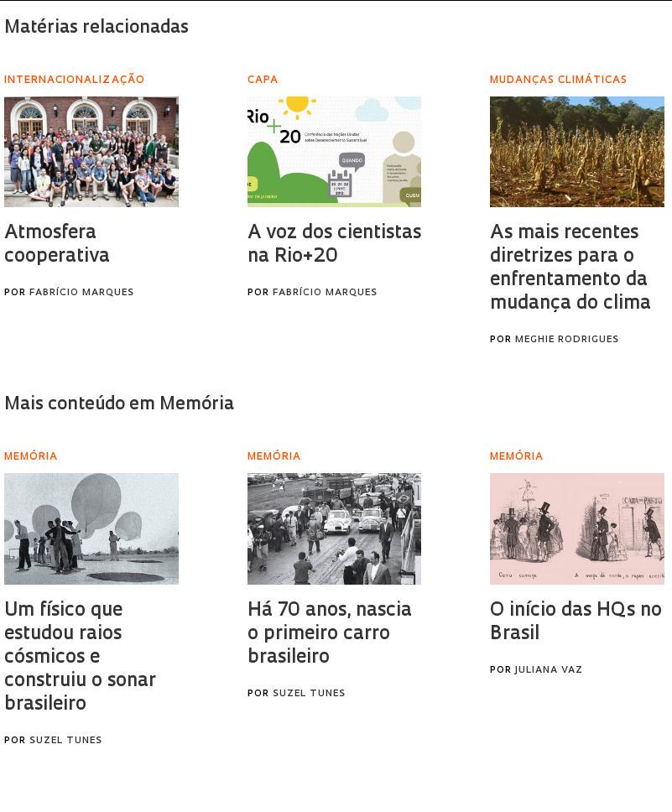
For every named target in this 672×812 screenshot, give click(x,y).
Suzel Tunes (66, 741)
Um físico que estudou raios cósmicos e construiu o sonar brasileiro (80, 658)
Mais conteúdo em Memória (119, 405)
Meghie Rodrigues (567, 340)
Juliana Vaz (549, 671)
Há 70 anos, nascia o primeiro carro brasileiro (330, 635)
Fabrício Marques (82, 293)
